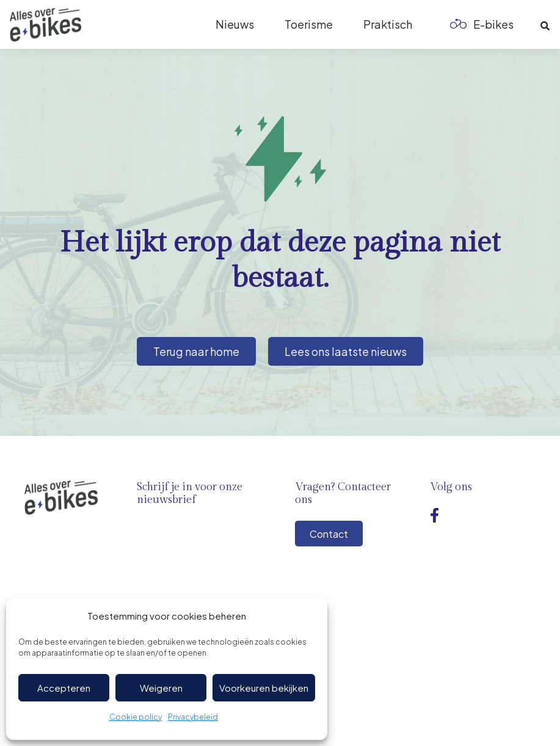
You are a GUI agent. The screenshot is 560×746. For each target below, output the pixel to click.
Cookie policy (136, 717)
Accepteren (64, 688)
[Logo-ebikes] (45, 25)
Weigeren (161, 688)
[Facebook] (435, 515)
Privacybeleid (193, 717)
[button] (545, 26)
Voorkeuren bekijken (264, 688)
